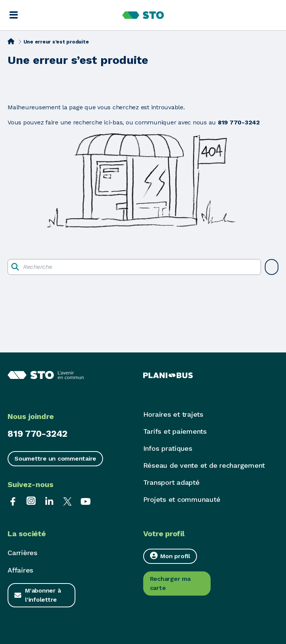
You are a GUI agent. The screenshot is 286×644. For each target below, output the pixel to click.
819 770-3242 (38, 434)
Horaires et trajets (173, 414)
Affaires (20, 570)
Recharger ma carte (170, 583)
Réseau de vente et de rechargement (204, 465)
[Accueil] (11, 41)
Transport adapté (171, 482)
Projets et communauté (182, 499)
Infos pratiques (168, 448)
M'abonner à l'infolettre (43, 595)
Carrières (23, 553)
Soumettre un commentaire (55, 459)
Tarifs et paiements (175, 431)
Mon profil (170, 556)
